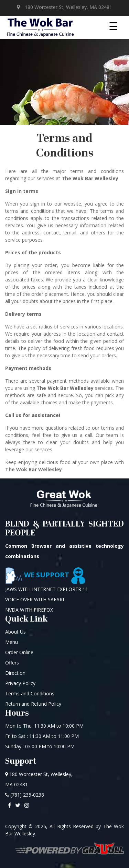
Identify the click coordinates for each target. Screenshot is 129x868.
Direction (15, 673)
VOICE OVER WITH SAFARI (35, 599)
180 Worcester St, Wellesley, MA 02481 (64, 7)
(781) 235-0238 (25, 795)
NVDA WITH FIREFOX (29, 610)
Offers (12, 663)
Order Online (19, 652)
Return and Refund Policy (33, 704)
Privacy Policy (20, 683)
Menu (12, 642)
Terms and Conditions (30, 693)
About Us (15, 632)
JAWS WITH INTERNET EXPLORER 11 (47, 589)
